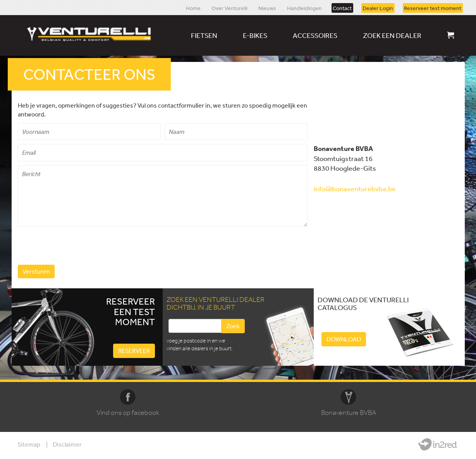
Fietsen (204, 35)
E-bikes (255, 35)
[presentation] (77, 246)
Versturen (36, 271)
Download (344, 339)
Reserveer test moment (433, 8)
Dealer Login (378, 8)
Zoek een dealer (392, 35)
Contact (342, 8)
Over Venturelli (229, 8)
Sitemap (29, 444)
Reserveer (134, 351)
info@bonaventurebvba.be (355, 188)
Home (193, 8)
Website (438, 444)
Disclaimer (67, 444)
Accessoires (315, 35)
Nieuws (267, 8)
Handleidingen (304, 8)
